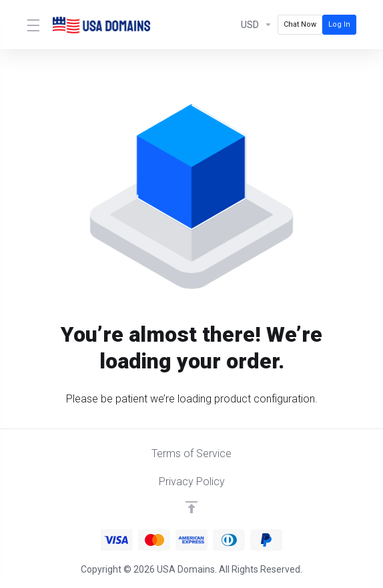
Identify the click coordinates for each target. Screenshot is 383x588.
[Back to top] (191, 507)
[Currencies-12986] (257, 25)
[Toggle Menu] (32, 25)
